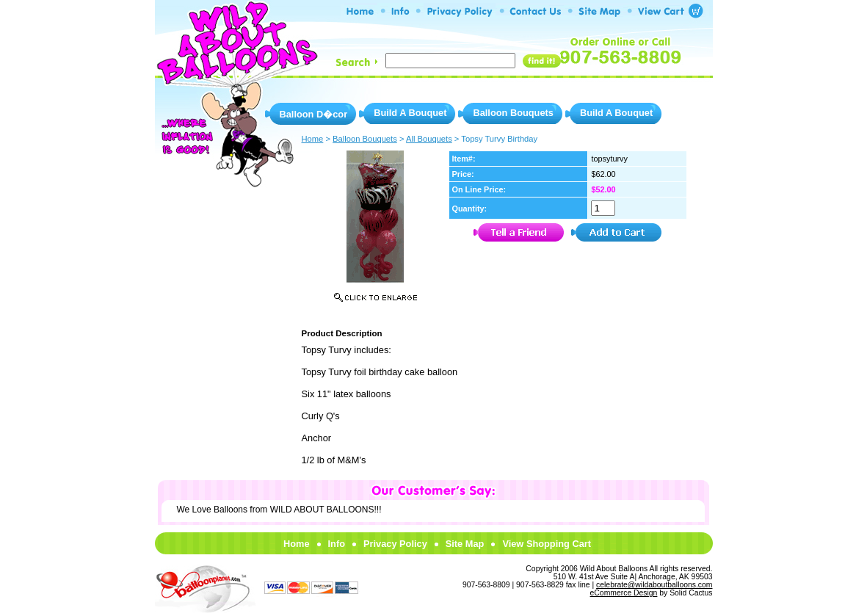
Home (297, 544)
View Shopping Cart (547, 544)
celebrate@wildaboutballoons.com (654, 585)
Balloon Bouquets (513, 113)
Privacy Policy (395, 544)
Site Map (465, 544)
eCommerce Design (624, 593)
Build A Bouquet (410, 113)
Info (337, 544)
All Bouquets (429, 139)
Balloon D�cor (314, 114)
